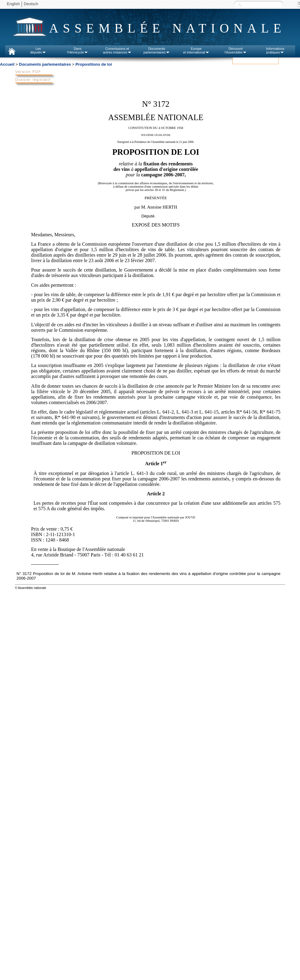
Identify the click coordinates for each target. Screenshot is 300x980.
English (14, 4)
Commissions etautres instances (117, 50)
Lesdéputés (38, 50)
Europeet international (196, 50)
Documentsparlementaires (157, 50)
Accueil (7, 64)
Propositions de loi (94, 64)
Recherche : (240, 4)
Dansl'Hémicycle (78, 50)
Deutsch (31, 4)
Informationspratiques (275, 50)
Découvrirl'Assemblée (236, 50)
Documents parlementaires (45, 64)
